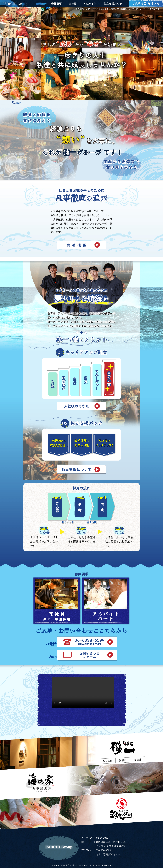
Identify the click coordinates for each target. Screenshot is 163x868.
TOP (18, 103)
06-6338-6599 (103, 850)
